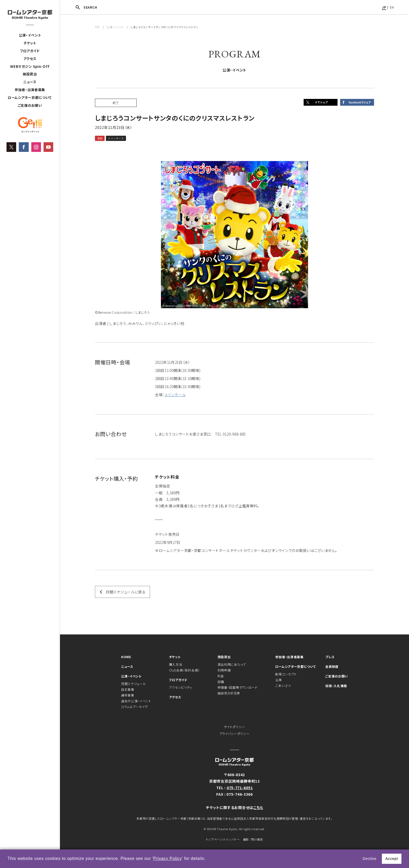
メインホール (175, 395)
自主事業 (128, 689)
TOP (97, 27)
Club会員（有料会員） (184, 670)
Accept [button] (392, 859)
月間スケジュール (134, 684)
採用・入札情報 (336, 686)
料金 (221, 676)
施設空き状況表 (229, 693)
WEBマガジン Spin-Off (30, 66)
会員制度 (332, 666)
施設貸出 (30, 74)
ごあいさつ (283, 685)
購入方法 (176, 664)
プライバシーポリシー (235, 733)
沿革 (278, 680)
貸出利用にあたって (232, 664)
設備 (221, 682)
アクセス (30, 59)
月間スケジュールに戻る (126, 592)
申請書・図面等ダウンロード (238, 687)
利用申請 (224, 670)
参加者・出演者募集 (30, 90)
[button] (208, 859)
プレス (330, 657)
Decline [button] (369, 859)
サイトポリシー (235, 727)
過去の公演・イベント (136, 701)
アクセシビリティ (181, 687)
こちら (258, 807)
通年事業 (128, 695)
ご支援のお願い (30, 105)
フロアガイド (30, 51)
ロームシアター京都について (30, 97)
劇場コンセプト (286, 674)
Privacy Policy (168, 858)
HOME (126, 657)
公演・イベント (30, 35)
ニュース (30, 82)
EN (392, 7)
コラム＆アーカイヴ (134, 707)
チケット (30, 43)
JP (384, 7)
